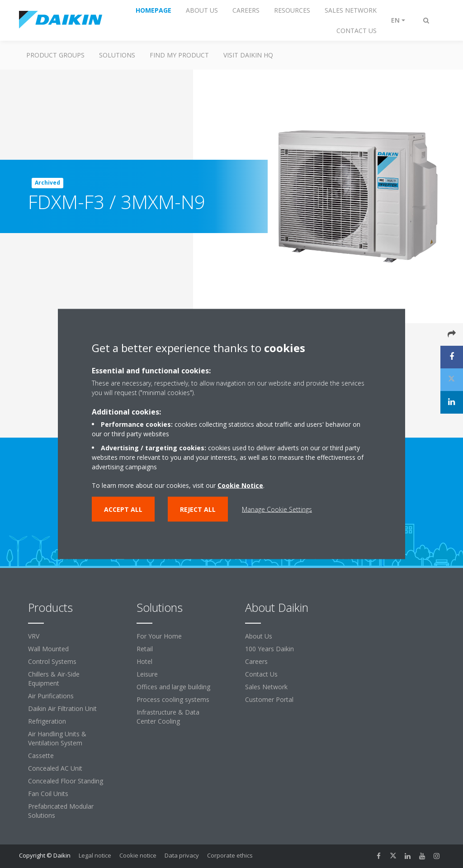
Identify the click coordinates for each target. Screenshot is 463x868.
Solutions (117, 55)
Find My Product (179, 55)
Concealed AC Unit (55, 768)
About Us (259, 636)
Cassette (41, 756)
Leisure (147, 674)
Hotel (144, 661)
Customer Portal (269, 699)
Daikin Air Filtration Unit (62, 708)
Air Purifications (51, 696)
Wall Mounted (48, 649)
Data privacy (182, 855)
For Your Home (159, 636)
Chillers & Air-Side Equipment (54, 679)
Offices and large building (173, 687)
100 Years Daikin (269, 649)
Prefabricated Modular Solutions (61, 811)
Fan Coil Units (48, 794)
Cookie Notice (240, 485)
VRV (34, 636)
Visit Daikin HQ (248, 55)
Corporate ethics (230, 855)
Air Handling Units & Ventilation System (57, 738)
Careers (256, 661)
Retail (145, 649)
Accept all (123, 509)
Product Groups (55, 55)
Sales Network (266, 687)
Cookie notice (138, 855)
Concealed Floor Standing (66, 781)
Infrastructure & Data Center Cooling (168, 717)
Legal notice (95, 855)
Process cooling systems (173, 699)
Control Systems (52, 661)
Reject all (198, 509)
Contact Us (261, 674)
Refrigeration (47, 721)
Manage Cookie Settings (277, 509)
